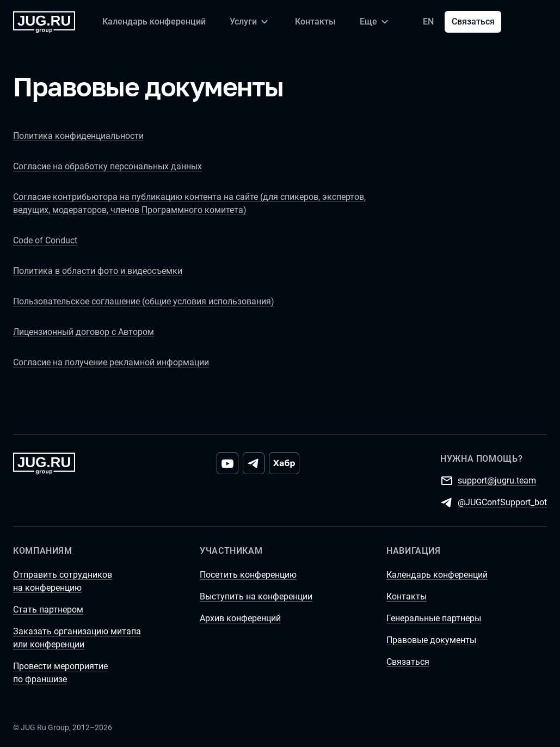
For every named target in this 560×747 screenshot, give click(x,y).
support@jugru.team (497, 480)
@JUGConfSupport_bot (502, 502)
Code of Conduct (45, 240)
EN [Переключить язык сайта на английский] (428, 22)
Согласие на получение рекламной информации (111, 362)
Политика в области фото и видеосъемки (98, 271)
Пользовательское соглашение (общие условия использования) (144, 301)
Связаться (473, 22)
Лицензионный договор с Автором (84, 332)
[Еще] (376, 22)
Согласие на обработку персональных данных (107, 166)
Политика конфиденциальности (78, 136)
